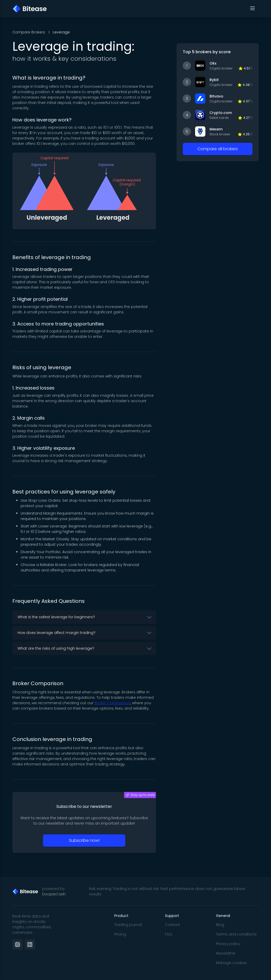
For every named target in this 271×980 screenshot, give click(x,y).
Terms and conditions (236, 934)
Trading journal (128, 925)
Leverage (61, 32)
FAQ (169, 934)
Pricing (120, 934)
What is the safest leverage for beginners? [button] (56, 617)
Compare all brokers (218, 149)
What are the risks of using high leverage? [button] (56, 648)
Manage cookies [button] (231, 963)
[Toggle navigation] (252, 9)
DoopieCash (54, 894)
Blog (220, 925)
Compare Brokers (29, 32)
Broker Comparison (112, 703)
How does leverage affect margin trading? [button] (56, 633)
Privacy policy (228, 944)
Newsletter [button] (226, 953)
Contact (173, 925)
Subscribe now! (84, 840)
